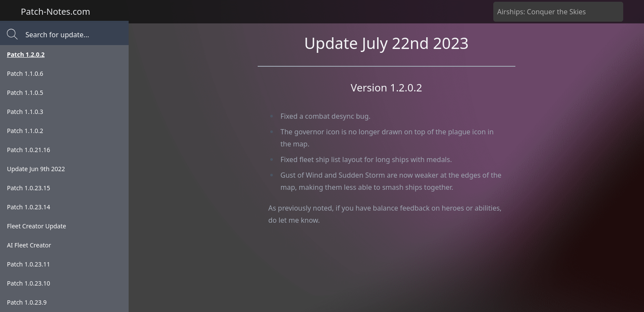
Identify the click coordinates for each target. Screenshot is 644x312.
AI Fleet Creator (29, 245)
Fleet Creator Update (37, 226)
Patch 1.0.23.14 (29, 207)
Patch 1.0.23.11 (29, 264)
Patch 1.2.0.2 (26, 54)
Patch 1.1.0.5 (25, 93)
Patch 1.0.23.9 (27, 302)
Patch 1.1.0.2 (25, 131)
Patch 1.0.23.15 (29, 188)
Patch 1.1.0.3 (25, 112)
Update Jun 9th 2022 (36, 169)
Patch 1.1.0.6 (25, 73)
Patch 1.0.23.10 (29, 283)
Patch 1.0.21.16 (29, 150)
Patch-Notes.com (55, 11)
